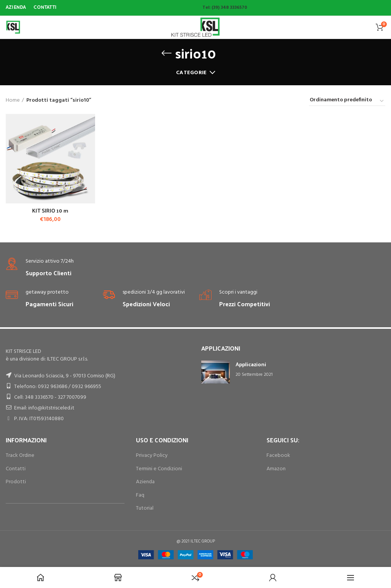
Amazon (276, 469)
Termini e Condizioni (159, 469)
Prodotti (16, 482)
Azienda (145, 482)
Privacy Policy (152, 456)
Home (13, 101)
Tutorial (145, 508)
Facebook (278, 456)
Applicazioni (251, 364)
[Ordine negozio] (347, 101)
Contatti (16, 469)
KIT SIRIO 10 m (50, 211)
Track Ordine (20, 456)
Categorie (191, 73)
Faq (140, 495)
